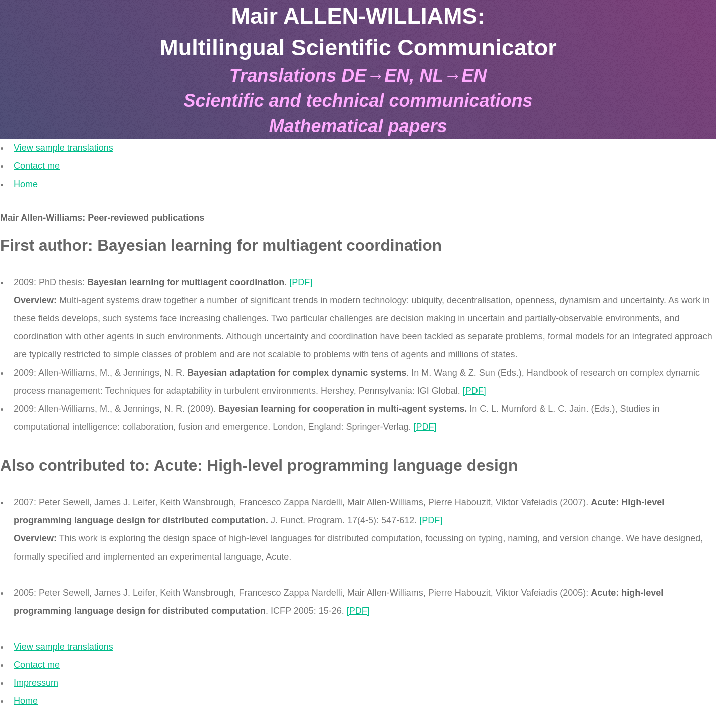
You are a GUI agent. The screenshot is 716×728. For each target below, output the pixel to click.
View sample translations (63, 148)
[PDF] (301, 282)
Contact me (37, 166)
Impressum (36, 683)
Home (26, 184)
